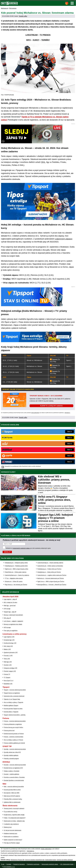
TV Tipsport (7, 677)
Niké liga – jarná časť (10, 606)
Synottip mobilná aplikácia (11, 755)
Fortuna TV (7, 674)
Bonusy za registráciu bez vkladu (13, 624)
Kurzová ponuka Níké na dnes (12, 790)
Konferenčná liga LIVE (10, 643)
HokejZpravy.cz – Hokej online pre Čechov (49, 572)
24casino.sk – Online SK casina (14, 582)
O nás (3, 864)
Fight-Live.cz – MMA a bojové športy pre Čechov (51, 582)
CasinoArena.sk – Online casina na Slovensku (50, 566)
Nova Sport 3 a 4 (9, 681)
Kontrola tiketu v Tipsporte (11, 712)
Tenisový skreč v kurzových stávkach (14, 808)
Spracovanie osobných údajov (50, 864)
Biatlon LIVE (7, 649)
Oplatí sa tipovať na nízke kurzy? (13, 840)
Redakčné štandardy (19, 864)
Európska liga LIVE (9, 640)
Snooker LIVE (8, 665)
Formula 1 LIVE (8, 656)
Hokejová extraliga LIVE (11, 668)
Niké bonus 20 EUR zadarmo (12, 796)
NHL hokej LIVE (8, 646)
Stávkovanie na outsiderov (11, 837)
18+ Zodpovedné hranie (67, 864)
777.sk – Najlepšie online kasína (14, 578)
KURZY (36, 40)
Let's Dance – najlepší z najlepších (13, 621)
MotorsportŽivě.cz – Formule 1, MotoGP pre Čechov (52, 585)
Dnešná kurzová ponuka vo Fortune (14, 734)
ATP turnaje (7, 609)
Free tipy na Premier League (12, 843)
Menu (72, 3)
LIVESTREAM (32, 35)
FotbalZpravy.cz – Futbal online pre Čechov (49, 569)
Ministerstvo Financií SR (18, 860)
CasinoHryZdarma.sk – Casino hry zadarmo (17, 575)
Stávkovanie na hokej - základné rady (14, 821)
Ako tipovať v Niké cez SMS (12, 793)
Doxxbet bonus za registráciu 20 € (13, 768)
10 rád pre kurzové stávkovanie (13, 830)
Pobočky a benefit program (11, 759)
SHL (43, 162)
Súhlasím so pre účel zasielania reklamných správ (28, 548)
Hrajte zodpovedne (35, 413)
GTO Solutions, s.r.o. (9, 867)
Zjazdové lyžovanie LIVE (11, 652)
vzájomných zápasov (64, 239)
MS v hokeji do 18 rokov (11, 602)
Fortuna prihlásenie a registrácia (13, 724)
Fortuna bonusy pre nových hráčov (13, 727)
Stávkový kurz (8, 827)
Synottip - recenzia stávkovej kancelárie (15, 749)
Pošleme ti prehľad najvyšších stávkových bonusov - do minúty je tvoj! (32, 540)
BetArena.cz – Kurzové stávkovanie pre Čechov (51, 578)
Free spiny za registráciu (11, 631)
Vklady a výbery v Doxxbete (12, 771)
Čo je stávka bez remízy (11, 812)
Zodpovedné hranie (51, 860)
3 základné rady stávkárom (11, 824)
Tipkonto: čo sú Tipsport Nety (12, 699)
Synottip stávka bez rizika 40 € (12, 752)
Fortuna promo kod (9, 731)
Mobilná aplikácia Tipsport (11, 706)
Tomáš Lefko (23, 16)
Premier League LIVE (10, 671)
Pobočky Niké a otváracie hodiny (13, 799)
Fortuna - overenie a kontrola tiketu (14, 737)
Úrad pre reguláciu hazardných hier (35, 860)
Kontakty (9, 864)
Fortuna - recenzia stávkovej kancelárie (15, 721)
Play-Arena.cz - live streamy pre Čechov (16, 585)
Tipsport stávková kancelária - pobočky (15, 715)
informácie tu (67, 413)
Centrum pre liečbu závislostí (65, 860)
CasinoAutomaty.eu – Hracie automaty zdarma (50, 563)
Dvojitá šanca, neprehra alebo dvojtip (14, 815)
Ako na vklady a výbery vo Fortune (13, 740)
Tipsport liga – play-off (10, 612)
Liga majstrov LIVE (9, 637)
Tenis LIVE (7, 659)
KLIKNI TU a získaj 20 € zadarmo (51, 406)
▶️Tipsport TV (55, 359)
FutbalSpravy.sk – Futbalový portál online (16, 566)
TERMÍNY (46, 40)
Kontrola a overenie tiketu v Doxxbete (14, 777)
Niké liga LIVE (8, 662)
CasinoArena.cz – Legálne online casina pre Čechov (52, 575)
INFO (28, 40)
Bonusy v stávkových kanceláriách (13, 615)
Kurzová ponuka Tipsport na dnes (13, 709)
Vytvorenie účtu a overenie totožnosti (14, 696)
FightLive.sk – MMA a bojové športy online (17, 569)
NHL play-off (7, 618)
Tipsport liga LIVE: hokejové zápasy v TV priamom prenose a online (55, 518)
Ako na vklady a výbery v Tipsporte (13, 702)
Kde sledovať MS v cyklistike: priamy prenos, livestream (54, 480)
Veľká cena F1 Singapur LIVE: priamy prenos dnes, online (54, 500)
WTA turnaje (7, 627)
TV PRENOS (45, 35)
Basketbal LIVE (8, 684)
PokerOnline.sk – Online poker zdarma (16, 572)
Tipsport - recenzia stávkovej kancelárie (15, 690)
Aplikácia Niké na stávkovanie (12, 802)
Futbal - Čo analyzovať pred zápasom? (15, 818)
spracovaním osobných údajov (21, 548)
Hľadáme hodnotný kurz (11, 834)
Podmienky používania (33, 864)
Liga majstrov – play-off (10, 599)
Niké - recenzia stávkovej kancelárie (14, 787)
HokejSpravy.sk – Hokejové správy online (16, 563)
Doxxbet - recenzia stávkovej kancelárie (15, 765)
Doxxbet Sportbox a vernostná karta (14, 780)
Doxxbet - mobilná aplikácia (12, 774)
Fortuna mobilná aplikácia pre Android (14, 743)
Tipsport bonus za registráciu (12, 693)
